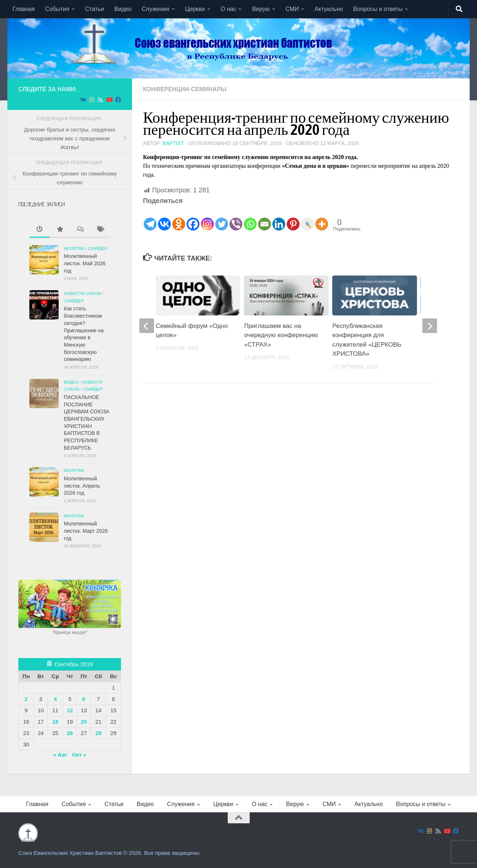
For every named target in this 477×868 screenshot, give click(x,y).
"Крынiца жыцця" (70, 632)
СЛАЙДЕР (98, 248)
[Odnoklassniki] (179, 219)
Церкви (195, 9)
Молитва (74, 248)
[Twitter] (222, 219)
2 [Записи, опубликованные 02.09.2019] (26, 699)
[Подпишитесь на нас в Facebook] (118, 100)
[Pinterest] (293, 219)
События (57, 9)
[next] (430, 326)
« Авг (60, 755)
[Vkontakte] (164, 219)
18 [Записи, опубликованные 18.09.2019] (55, 722)
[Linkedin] (279, 219)
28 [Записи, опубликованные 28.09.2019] (98, 733)
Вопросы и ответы (378, 9)
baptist (173, 143)
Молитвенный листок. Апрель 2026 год (82, 486)
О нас (229, 9)
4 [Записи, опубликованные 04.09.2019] (55, 699)
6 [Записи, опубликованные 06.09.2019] (84, 699)
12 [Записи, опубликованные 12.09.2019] (70, 710)
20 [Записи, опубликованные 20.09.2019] (84, 722)
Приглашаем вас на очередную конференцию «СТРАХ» (281, 335)
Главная (24, 9)
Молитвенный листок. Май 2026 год (85, 263)
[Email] (265, 219)
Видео (123, 9)
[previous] (147, 326)
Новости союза (82, 293)
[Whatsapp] (250, 219)
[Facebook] (193, 219)
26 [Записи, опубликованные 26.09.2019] (70, 733)
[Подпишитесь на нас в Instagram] (92, 100)
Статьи (95, 9)
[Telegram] (150, 219)
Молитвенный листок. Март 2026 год (86, 531)
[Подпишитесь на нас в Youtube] (109, 100)
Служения (156, 9)
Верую (261, 9)
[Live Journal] (307, 219)
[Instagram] (207, 219)
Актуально (329, 9)
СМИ (292, 9)
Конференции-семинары (185, 89)
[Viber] (236, 219)
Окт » (79, 755)
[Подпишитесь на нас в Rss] (100, 100)
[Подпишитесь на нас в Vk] (83, 100)
